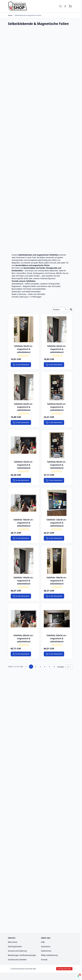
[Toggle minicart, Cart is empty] (70, 6)
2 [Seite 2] (36, 667)
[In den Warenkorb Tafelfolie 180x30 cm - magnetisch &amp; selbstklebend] (54, 596)
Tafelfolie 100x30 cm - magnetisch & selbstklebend (24, 523)
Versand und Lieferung (17, 951)
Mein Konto (13, 942)
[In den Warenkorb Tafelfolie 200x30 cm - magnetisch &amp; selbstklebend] (21, 654)
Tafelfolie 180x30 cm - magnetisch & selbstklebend (57, 581)
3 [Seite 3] (40, 667)
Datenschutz (46, 951)
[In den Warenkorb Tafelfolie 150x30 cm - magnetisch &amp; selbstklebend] (21, 596)
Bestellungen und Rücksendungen (22, 955)
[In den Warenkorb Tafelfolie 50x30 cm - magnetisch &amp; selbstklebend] (21, 422)
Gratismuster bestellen (17, 960)
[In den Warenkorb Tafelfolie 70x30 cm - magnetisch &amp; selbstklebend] (21, 480)
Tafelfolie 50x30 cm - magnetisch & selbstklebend (24, 407)
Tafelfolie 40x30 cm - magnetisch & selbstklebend (57, 349)
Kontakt (44, 960)
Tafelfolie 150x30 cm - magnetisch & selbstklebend (24, 581)
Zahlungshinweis (15, 946)
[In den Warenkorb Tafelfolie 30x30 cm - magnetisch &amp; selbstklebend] (21, 365)
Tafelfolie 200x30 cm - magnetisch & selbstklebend (24, 638)
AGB (43, 942)
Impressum (46, 946)
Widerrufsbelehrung (49, 955)
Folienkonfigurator (48, 278)
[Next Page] (54, 667)
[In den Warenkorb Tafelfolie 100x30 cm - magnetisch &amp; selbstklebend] (21, 538)
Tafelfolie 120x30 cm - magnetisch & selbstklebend (57, 523)
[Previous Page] (26, 667)
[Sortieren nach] (60, 310)
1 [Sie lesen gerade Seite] (31, 667)
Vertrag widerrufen (46, 969)
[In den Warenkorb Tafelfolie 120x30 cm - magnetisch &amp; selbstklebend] (54, 538)
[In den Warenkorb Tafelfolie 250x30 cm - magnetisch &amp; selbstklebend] (54, 654)
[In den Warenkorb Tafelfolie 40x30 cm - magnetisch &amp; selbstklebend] (54, 365)
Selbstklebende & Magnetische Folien (28, 15)
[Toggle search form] (60, 6)
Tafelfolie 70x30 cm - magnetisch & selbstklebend (24, 465)
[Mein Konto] (65, 6)
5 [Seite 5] (49, 667)
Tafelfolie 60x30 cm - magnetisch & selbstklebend (57, 407)
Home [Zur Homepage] (10, 15)
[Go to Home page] (18, 6)
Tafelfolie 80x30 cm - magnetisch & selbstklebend (57, 465)
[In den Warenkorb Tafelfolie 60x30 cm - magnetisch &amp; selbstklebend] (54, 422)
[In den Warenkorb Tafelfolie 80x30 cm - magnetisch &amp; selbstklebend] (54, 480)
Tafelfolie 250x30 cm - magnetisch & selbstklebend (57, 638)
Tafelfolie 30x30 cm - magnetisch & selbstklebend (24, 349)
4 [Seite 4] (45, 667)
